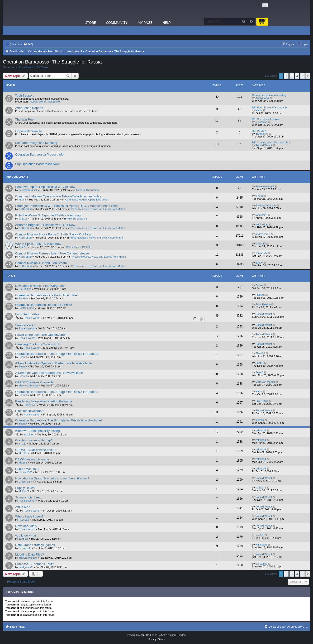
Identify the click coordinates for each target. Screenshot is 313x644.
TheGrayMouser (28, 558)
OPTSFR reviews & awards (34, 382)
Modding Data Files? (30, 554)
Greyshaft (24, 482)
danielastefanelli (28, 190)
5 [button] (302, 76)
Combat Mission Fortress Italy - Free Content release (52, 253)
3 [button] (292, 76)
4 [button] (297, 76)
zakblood (29, 434)
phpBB (144, 635)
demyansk (25, 548)
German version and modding (269, 95)
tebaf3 (22, 200)
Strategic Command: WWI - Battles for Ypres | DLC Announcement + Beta (66, 206)
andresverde (263, 234)
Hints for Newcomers (30, 411)
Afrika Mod (23, 507)
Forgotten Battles (27, 314)
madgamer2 (26, 567)
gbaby (259, 263)
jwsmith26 (261, 215)
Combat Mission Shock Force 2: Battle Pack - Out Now (53, 234)
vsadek (260, 535)
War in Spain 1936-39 (79, 247)
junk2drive (261, 122)
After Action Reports (29, 108)
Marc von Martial (28, 385)
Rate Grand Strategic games (35, 545)
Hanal (259, 110)
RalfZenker (43, 67)
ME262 (23, 453)
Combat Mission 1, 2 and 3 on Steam (41, 263)
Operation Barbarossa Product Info (39, 154)
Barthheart (262, 134)
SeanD (23, 357)
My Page (145, 22)
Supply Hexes (25, 488)
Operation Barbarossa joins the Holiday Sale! (46, 295)
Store (91, 22)
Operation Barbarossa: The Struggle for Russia (52, 62)
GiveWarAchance (266, 205)
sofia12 (23, 219)
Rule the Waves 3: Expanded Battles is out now (48, 215)
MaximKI (261, 244)
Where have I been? (29, 516)
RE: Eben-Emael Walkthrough (269, 107)
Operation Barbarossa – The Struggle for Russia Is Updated (57, 354)
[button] (308, 76)
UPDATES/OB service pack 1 (36, 450)
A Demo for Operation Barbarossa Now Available (49, 373)
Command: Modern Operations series (87, 200)
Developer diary (26, 526)
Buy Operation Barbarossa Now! (38, 164)
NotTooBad (25, 209)
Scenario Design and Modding (36, 143)
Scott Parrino (26, 308)
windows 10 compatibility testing (38, 431)
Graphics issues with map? (34, 440)
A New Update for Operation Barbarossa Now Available (53, 363)
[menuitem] (28, 44)
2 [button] (286, 76)
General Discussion (88, 190)
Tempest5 (261, 253)
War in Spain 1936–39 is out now (38, 244)
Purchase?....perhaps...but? (34, 564)
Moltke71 (24, 491)
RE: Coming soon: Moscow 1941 (271, 142)
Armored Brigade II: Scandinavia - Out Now (45, 225)
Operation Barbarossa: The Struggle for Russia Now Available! (59, 420)
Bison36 (260, 353)
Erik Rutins (25, 289)
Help (167, 22)
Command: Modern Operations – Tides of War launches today (58, 196)
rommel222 (25, 472)
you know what (26, 535)
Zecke (259, 285)
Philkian (23, 298)
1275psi (23, 539)
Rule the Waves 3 (77, 219)
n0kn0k (260, 420)
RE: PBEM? (259, 131)
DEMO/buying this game (32, 459)
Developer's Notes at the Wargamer (40, 286)
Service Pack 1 (26, 325)
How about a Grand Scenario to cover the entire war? (52, 478)
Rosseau (24, 520)
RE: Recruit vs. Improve (266, 119)
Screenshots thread (29, 497)
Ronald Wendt (27, 67)
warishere (261, 545)
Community (117, 22)
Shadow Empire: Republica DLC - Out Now (45, 187)
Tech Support (24, 95)
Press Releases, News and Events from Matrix (98, 209)
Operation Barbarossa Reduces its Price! (44, 305)
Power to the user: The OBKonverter (40, 335)
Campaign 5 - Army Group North (38, 344)
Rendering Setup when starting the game (44, 401)
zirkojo (23, 444)
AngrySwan (262, 98)
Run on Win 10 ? (27, 469)
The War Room (26, 120)
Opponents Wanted (29, 131)
